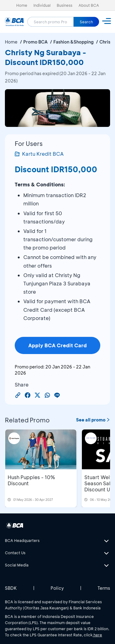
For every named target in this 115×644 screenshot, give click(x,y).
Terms (104, 588)
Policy (57, 588)
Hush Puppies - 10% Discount (31, 480)
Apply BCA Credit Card (57, 345)
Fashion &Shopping (73, 42)
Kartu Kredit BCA (39, 154)
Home (22, 5)
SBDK (11, 588)
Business (65, 5)
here (97, 635)
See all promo (93, 420)
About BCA (89, 5)
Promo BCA (35, 42)
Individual (42, 5)
